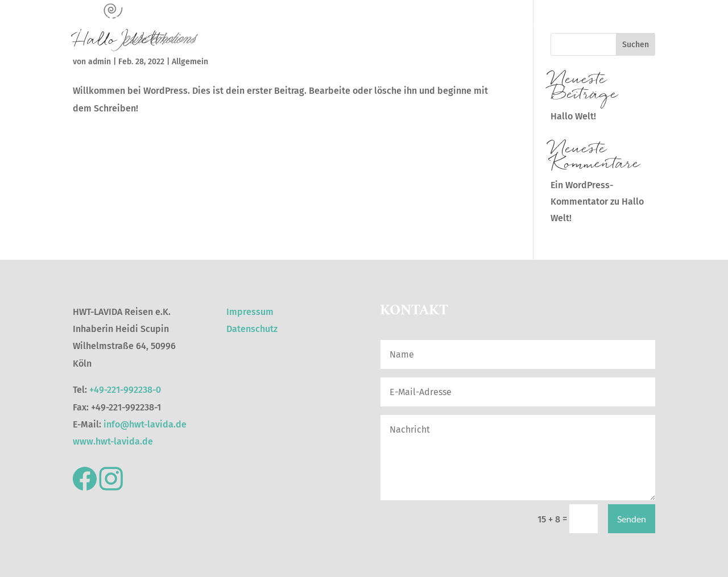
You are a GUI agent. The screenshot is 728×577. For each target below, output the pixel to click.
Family (644, 27)
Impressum (250, 312)
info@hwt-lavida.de (145, 424)
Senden (632, 519)
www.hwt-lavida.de (113, 441)
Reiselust (338, 27)
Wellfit (479, 27)
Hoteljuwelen (390, 27)
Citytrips (441, 27)
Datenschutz (252, 329)
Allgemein (190, 62)
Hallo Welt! (573, 116)
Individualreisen (591, 27)
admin (100, 62)
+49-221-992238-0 (125, 390)
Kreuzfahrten (526, 27)
